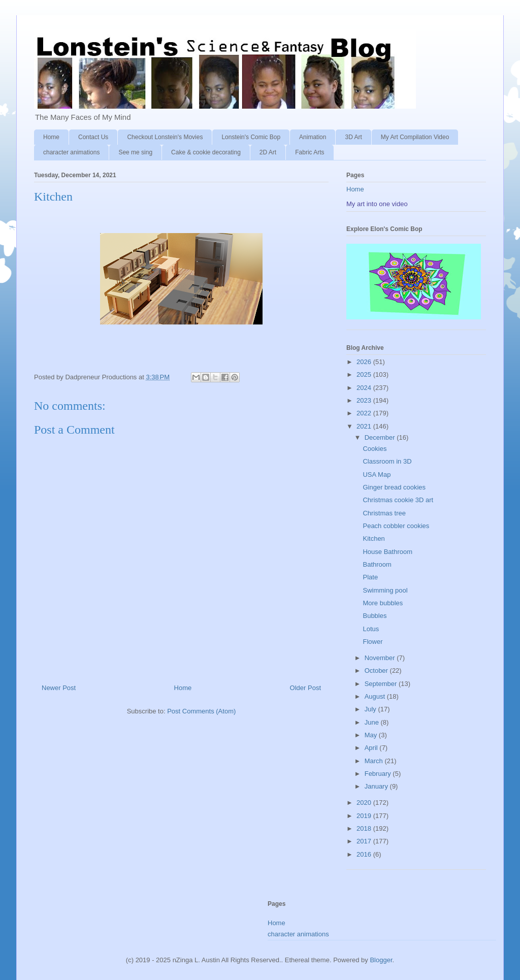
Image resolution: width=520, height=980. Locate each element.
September (382, 684)
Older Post (305, 688)
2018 (365, 828)
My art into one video (377, 204)
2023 (365, 400)
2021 (365, 426)
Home (51, 137)
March (375, 761)
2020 (365, 803)
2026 (365, 362)
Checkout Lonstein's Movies (165, 137)
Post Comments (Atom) (201, 711)
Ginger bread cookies (394, 487)
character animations (71, 152)
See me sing (135, 152)
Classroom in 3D (387, 461)
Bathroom (377, 564)
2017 (365, 841)
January (377, 786)
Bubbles (375, 616)
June (373, 722)
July (371, 709)
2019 (365, 816)
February (379, 774)
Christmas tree (384, 513)
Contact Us (93, 137)
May (372, 735)
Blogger (381, 960)
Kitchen (373, 538)
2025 (365, 374)
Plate (370, 577)
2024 (365, 388)
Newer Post (59, 688)
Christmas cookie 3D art (398, 500)
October (377, 671)
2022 (365, 413)
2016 (365, 854)
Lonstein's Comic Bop (251, 137)
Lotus (371, 629)
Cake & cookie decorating (206, 152)
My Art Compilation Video (415, 137)
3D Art (353, 137)
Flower (372, 642)
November (381, 658)
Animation (313, 137)
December (381, 437)
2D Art (268, 152)
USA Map (377, 475)
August (376, 696)
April (372, 748)
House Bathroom (387, 552)
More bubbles (383, 603)
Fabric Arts (310, 152)
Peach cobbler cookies (396, 526)
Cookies (375, 449)
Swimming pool (385, 590)
